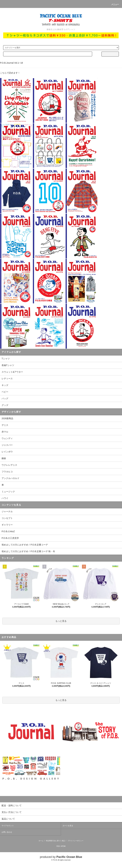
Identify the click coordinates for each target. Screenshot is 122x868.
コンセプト (7, 518)
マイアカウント (8, 826)
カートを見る (68, 826)
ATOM (63, 846)
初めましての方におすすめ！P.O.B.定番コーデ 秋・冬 (28, 551)
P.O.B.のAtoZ (8, 531)
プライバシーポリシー (75, 841)
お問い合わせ (7, 832)
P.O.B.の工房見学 (10, 538)
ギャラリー (7, 525)
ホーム (41, 841)
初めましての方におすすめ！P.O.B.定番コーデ (25, 545)
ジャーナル (7, 511)
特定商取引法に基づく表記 (55, 841)
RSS (58, 846)
